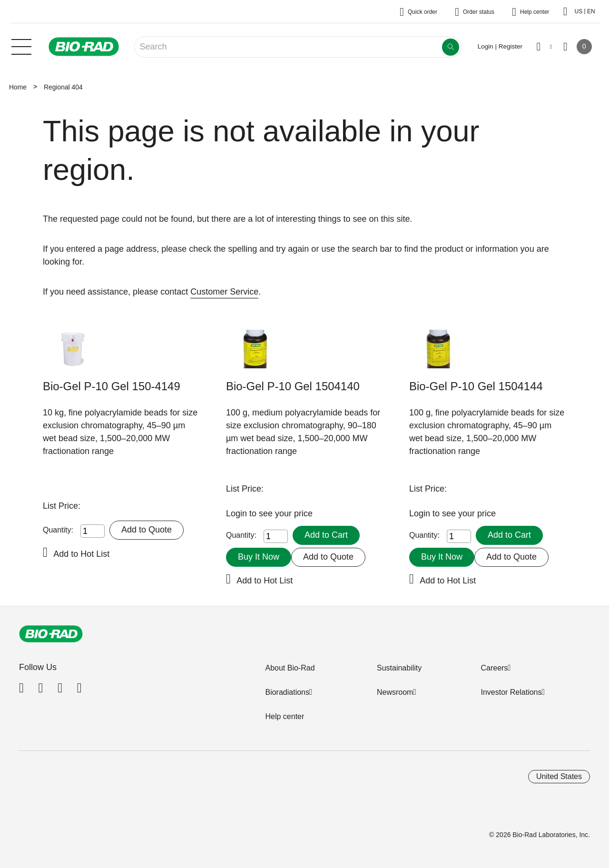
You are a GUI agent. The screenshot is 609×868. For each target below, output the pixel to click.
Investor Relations (511, 692)
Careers (494, 668)
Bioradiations (287, 692)
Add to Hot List (81, 554)
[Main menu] (21, 46)
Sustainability (399, 668)
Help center (285, 716)
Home (18, 87)
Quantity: (58, 530)
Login (238, 513)
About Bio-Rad (290, 668)
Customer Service (224, 292)
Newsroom (395, 692)
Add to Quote (147, 530)
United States (559, 776)
